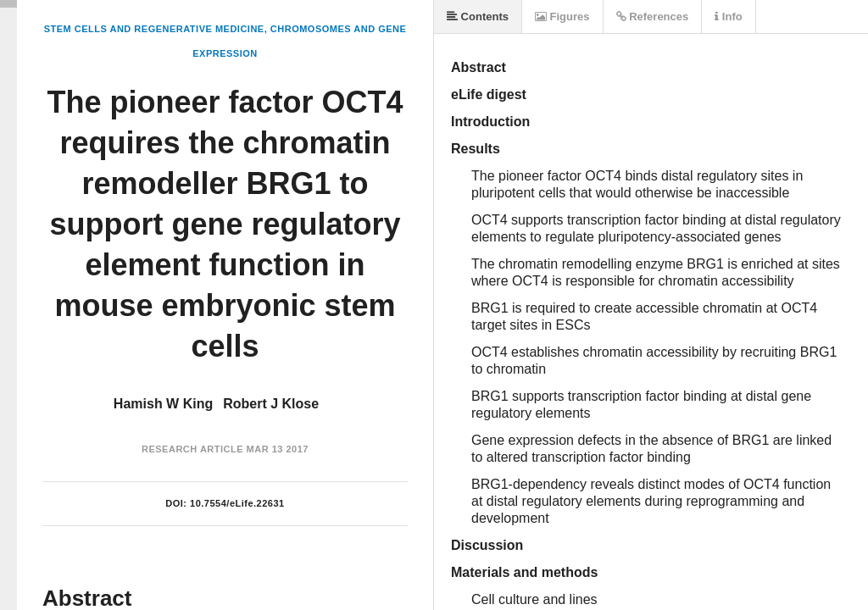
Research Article (192, 449)
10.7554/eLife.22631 (237, 503)
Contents (478, 17)
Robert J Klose (271, 404)
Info (728, 17)
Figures (562, 17)
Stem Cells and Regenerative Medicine (154, 29)
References (653, 17)
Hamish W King (163, 404)
